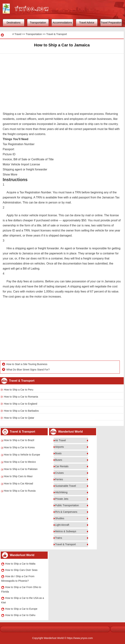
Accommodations (62, 23)
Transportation (38, 23)
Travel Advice (87, 23)
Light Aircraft (62, 525)
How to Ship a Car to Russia (20, 491)
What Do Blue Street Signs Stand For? (28, 370)
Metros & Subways (66, 531)
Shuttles (60, 518)
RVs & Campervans (66, 512)
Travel (18, 34)
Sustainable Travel (65, 486)
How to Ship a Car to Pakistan (21, 469)
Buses (59, 460)
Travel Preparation (111, 23)
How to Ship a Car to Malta (20, 564)
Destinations (13, 23)
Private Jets (62, 499)
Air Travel (60, 440)
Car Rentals (62, 466)
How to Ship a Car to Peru (19, 390)
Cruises (59, 473)
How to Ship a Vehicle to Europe (22, 455)
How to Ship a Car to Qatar (19, 418)
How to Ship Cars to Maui (18, 476)
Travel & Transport (57, 34)
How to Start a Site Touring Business (27, 364)
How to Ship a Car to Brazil (19, 440)
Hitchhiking (61, 492)
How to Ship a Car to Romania (21, 397)
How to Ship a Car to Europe (21, 609)
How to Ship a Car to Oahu (20, 615)
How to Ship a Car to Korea (19, 447)
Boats (58, 453)
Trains (59, 538)
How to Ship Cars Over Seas (21, 570)
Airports (59, 447)
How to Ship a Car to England (20, 404)
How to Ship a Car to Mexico (20, 462)
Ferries (59, 479)
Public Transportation (67, 505)
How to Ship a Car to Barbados (21, 411)
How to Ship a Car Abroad (18, 483)
